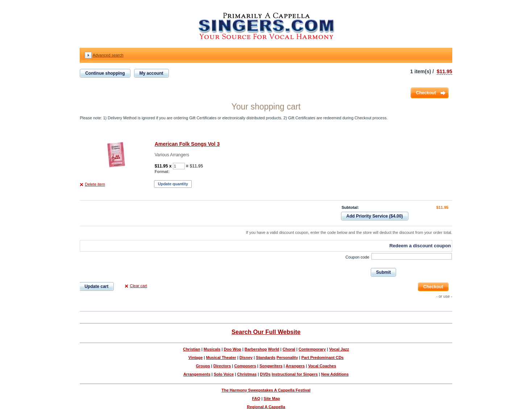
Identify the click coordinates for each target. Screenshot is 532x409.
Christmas (247, 374)
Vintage (196, 358)
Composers (245, 366)
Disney (246, 358)
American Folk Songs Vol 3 (187, 144)
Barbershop (256, 349)
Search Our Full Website (266, 332)
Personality (287, 358)
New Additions (335, 374)
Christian (192, 349)
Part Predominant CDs (322, 358)
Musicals (212, 349)
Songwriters (271, 366)
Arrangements (197, 374)
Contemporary (312, 349)
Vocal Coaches (322, 366)
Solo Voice (224, 374)
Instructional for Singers (295, 374)
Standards (266, 358)
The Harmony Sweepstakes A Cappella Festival (266, 390)
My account (151, 73)
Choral (289, 349)
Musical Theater (221, 358)
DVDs (265, 374)
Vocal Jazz (339, 349)
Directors (222, 366)
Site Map (272, 398)
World (274, 349)
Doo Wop (233, 349)
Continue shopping (105, 73)
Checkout (426, 93)
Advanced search (108, 55)
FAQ (256, 398)
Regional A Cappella (266, 407)
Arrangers (295, 366)
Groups (203, 366)
